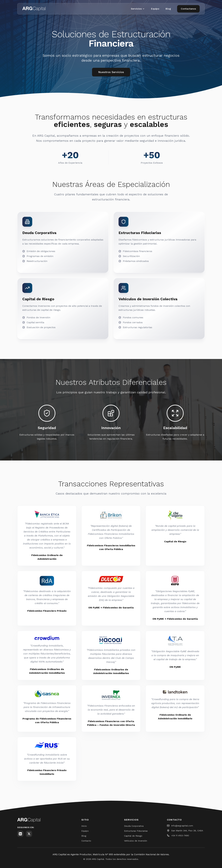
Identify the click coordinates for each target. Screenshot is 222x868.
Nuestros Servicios (111, 72)
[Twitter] (29, 834)
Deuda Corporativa (134, 826)
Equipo (155, 9)
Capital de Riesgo (133, 836)
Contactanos (188, 9)
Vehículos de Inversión (136, 841)
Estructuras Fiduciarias (136, 831)
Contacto (86, 841)
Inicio (84, 826)
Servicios (138, 9)
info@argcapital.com (182, 826)
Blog (168, 9)
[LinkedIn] (20, 834)
